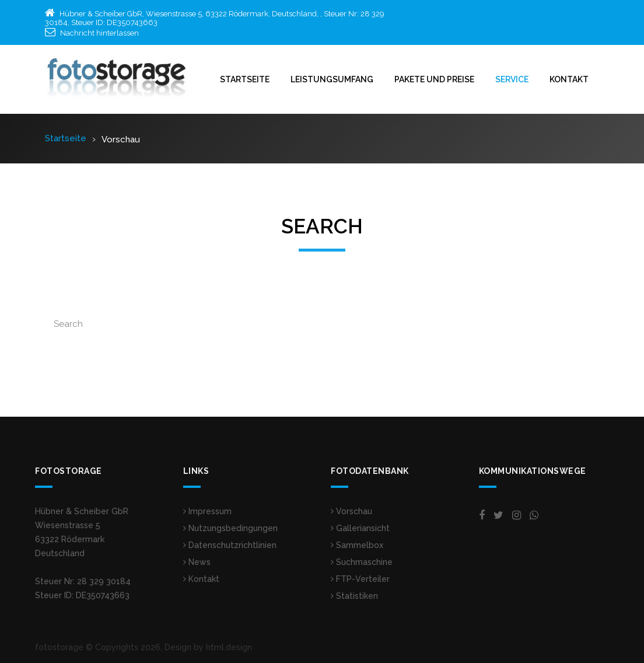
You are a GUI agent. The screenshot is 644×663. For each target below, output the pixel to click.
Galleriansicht (360, 528)
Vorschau (351, 511)
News (197, 562)
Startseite (245, 79)
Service (512, 79)
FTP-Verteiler (360, 579)
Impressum (207, 511)
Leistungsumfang (332, 79)
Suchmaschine (362, 562)
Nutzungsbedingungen (230, 528)
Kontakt (569, 79)
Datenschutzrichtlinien (230, 545)
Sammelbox (357, 545)
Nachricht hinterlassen (99, 33)
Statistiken (354, 596)
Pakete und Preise (434, 79)
